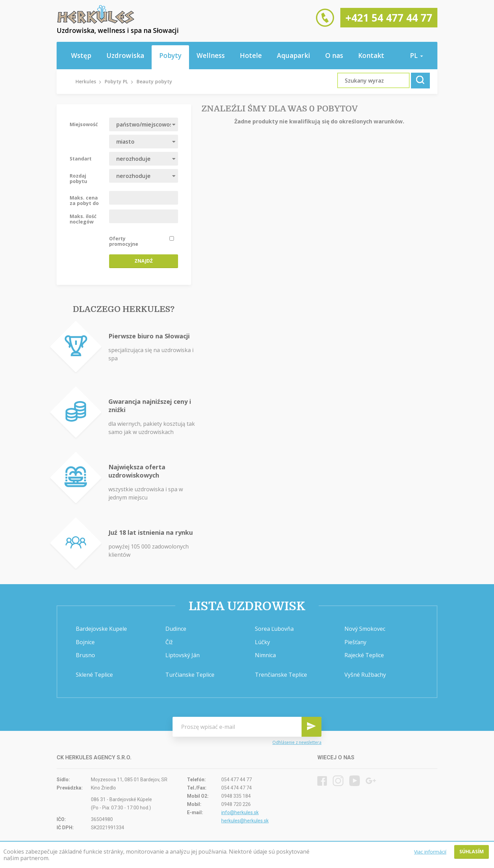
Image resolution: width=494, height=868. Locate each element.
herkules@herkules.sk (245, 821)
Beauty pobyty (154, 81)
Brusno (85, 655)
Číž (169, 642)
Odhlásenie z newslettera (297, 742)
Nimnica (265, 655)
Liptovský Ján (183, 655)
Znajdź (144, 261)
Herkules (86, 81)
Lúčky (262, 642)
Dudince (176, 629)
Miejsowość (84, 124)
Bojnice (85, 642)
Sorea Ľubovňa (274, 629)
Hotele (251, 56)
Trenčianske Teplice (281, 675)
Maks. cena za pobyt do (84, 200)
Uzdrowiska (125, 56)
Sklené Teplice (94, 675)
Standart (81, 158)
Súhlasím (472, 851)
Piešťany (355, 642)
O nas (334, 56)
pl (416, 56)
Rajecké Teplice (364, 655)
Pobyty (170, 56)
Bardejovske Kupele (101, 629)
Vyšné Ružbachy (365, 675)
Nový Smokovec (365, 629)
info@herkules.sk (240, 812)
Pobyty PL (116, 81)
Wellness (211, 56)
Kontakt (371, 56)
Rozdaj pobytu (78, 178)
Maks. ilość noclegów (83, 219)
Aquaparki (293, 56)
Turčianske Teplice (190, 675)
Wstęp (81, 56)
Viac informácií (430, 852)
